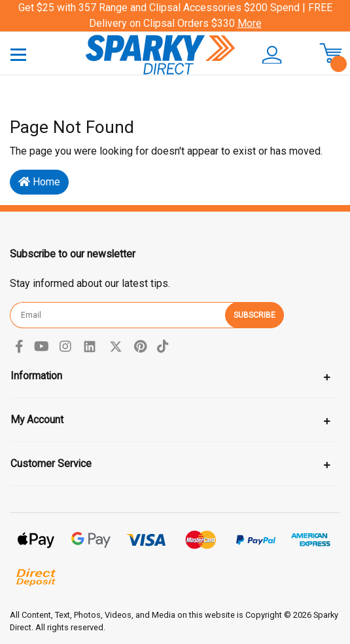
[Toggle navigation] (18, 54)
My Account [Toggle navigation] (37, 420)
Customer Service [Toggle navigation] (51, 464)
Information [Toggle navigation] (36, 376)
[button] (272, 55)
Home (39, 182)
